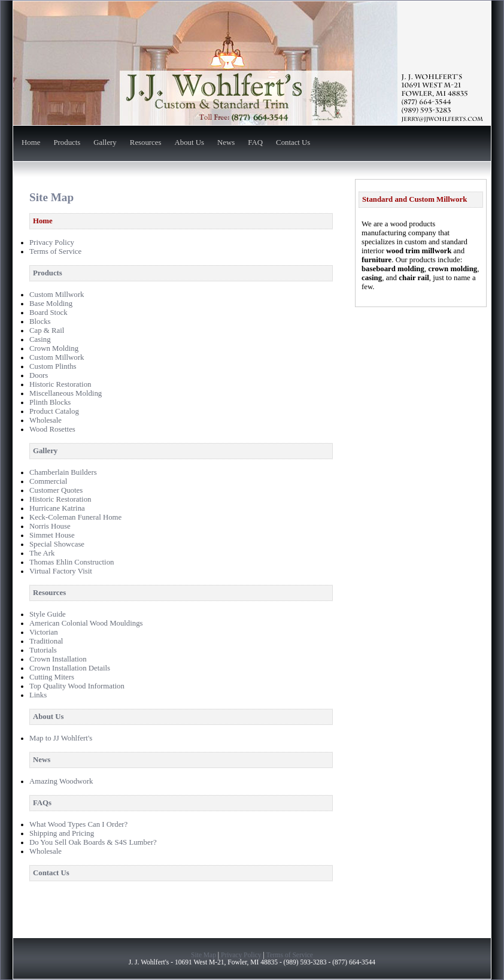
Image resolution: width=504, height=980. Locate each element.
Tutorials (43, 650)
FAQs (42, 803)
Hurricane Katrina (57, 508)
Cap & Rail (47, 330)
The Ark (42, 553)
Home (31, 143)
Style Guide (48, 614)
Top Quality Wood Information (77, 686)
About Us (189, 143)
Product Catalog (54, 411)
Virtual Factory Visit (61, 571)
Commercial (48, 481)
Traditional (46, 641)
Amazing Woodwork (61, 781)
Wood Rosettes (52, 429)
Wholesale (45, 420)
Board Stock (48, 312)
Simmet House (52, 535)
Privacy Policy (52, 242)
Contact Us (293, 143)
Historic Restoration (60, 384)
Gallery (105, 143)
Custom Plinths (53, 366)
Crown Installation (58, 659)
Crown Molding (54, 348)
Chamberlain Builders (63, 472)
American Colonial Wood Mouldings (86, 623)
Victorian (44, 632)
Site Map (204, 955)
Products (67, 143)
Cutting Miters (52, 677)
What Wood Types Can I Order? (78, 824)
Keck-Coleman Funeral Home (75, 517)
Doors (39, 375)
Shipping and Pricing (62, 833)
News (226, 143)
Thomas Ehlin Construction (72, 562)
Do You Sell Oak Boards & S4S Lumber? (93, 842)
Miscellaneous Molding (66, 393)
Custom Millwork (57, 295)
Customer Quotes (56, 490)
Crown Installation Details (70, 668)
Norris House (50, 526)
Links (38, 695)
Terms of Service (55, 251)
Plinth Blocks (50, 402)
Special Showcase (57, 544)
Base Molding (51, 304)
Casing (40, 339)
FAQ (255, 143)
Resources (146, 143)
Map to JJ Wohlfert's (61, 738)
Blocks (40, 321)
